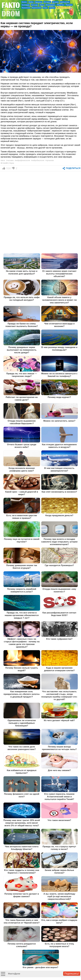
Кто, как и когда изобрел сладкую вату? (59, 921)
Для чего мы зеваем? (59, 770)
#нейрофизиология (22, 160)
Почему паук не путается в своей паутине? (22, 540)
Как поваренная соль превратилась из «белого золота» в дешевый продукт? (22, 694)
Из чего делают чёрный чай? (59, 720)
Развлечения (37, 8)
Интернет (47, 2)
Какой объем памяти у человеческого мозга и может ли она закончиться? (59, 300)
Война (31, 2)
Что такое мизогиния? (59, 820)
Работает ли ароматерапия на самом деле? (22, 398)
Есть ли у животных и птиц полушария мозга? (59, 945)
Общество (60, 5)
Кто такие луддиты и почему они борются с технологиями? (22, 871)
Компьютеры (65, 2)
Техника (52, 8)
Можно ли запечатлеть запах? (59, 421)
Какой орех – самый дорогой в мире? (22, 493)
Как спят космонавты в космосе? (59, 492)
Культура (35, 5)
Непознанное (50, 5)
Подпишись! (72, 974)
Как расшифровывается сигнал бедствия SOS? (59, 614)
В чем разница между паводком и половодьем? (59, 349)
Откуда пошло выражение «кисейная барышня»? (22, 422)
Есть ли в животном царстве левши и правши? (22, 517)
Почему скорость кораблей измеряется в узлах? (22, 590)
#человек (10, 160)
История (55, 2)
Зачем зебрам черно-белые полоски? (59, 871)
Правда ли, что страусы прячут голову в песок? (59, 848)
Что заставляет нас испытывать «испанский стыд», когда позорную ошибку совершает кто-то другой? (59, 695)
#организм (49, 160)
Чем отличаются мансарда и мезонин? (59, 325)
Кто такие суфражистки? (59, 639)
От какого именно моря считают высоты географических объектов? (59, 274)
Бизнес (24, 2)
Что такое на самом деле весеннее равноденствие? (22, 748)
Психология (26, 8)
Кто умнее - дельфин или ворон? (40, 967)
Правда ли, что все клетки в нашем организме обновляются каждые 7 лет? (22, 615)
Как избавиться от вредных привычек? (22, 772)
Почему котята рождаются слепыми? (22, 945)
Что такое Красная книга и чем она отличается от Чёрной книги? (22, 921)
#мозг (3, 160)
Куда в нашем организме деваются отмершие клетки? (59, 669)
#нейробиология (38, 160)
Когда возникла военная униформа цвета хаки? (22, 469)
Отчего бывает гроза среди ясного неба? (22, 446)
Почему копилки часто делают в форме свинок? (22, 895)
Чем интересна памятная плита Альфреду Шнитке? (22, 848)
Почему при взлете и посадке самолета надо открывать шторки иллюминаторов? (59, 542)
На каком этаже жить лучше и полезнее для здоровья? (22, 272)
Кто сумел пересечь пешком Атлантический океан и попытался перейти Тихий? (59, 797)
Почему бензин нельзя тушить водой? (22, 669)
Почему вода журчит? (59, 397)
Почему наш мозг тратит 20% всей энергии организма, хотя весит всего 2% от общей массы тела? (22, 823)
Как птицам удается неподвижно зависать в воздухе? (59, 446)
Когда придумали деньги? (59, 515)
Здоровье (39, 2)
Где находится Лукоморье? (59, 565)
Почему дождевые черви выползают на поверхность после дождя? (22, 350)
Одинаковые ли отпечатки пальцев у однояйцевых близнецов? (22, 723)
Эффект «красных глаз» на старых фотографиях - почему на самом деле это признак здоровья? (22, 643)
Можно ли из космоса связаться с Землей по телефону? (59, 375)
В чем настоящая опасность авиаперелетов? (59, 469)
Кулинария (26, 5)
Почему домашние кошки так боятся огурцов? (22, 567)
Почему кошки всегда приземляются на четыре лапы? (59, 748)
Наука (42, 5)
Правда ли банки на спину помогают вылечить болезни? (22, 325)
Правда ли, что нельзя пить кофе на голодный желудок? (22, 299)
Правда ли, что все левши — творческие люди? (22, 375)
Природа (69, 5)
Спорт (45, 8)
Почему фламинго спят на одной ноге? (22, 795)
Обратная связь (63, 8)
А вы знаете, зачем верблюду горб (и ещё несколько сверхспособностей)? (59, 896)
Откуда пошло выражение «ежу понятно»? (59, 590)
